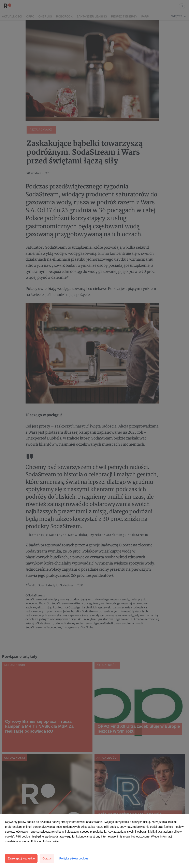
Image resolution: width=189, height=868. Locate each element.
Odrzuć (47, 858)
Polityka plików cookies (74, 858)
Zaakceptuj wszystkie (21, 858)
